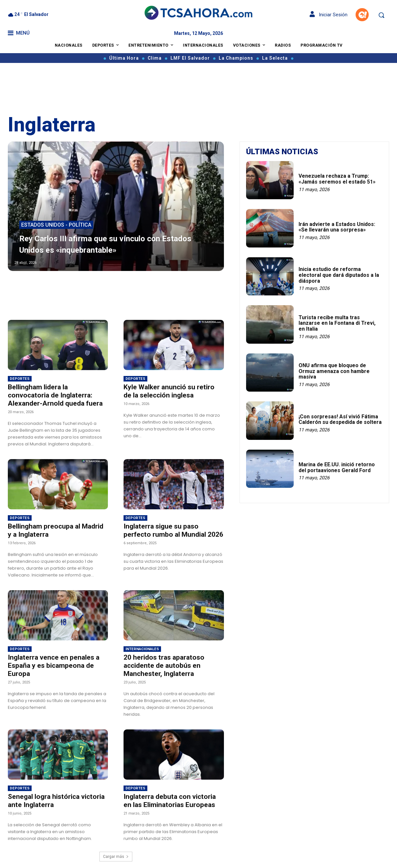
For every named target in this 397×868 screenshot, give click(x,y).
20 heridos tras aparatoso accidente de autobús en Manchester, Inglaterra (164, 666)
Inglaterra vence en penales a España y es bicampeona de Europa (54, 666)
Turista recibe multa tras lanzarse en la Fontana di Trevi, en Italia (337, 323)
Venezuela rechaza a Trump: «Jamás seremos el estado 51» (337, 179)
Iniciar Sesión (329, 15)
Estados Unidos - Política (56, 225)
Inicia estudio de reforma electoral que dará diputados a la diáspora (339, 275)
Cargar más (116, 857)
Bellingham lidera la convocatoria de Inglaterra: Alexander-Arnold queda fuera (55, 395)
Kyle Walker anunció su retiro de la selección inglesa (169, 391)
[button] (381, 15)
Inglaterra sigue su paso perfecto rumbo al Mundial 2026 (173, 530)
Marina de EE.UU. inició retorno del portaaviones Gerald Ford (337, 467)
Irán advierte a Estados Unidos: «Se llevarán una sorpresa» (337, 227)
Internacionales (142, 649)
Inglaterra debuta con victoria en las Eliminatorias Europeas (170, 801)
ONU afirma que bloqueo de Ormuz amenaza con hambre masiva (334, 371)
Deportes (20, 379)
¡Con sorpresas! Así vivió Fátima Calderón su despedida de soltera (340, 419)
